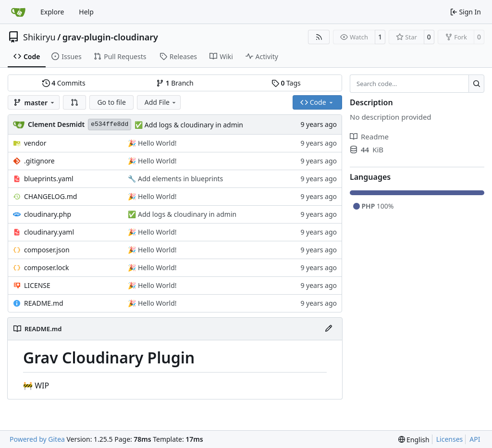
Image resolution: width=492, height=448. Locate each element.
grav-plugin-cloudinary (110, 37)
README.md (44, 303)
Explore (52, 12)
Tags (286, 83)
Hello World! (156, 143)
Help (86, 12)
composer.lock (47, 268)
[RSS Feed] (319, 37)
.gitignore (39, 161)
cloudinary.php (48, 214)
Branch (175, 83)
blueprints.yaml (49, 179)
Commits (64, 83)
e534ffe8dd (110, 124)
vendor (35, 143)
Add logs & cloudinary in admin (193, 125)
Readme (369, 137)
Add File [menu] (161, 102)
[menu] (414, 440)
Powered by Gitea (37, 439)
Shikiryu (39, 37)
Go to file (111, 102)
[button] (74, 102)
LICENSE (37, 285)
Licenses (450, 439)
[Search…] (476, 84)
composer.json (47, 250)
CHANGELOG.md (50, 196)
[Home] (18, 12)
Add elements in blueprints (179, 179)
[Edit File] (329, 329)
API (475, 439)
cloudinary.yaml (49, 232)
